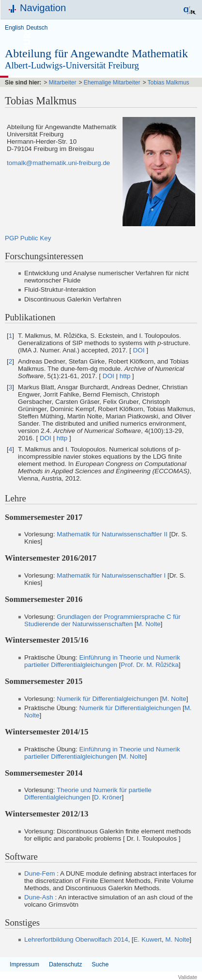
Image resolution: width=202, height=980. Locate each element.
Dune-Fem (39, 873)
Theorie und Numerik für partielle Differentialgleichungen (88, 794)
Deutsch (37, 28)
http (125, 376)
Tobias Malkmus (169, 83)
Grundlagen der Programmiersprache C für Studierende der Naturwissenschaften (102, 620)
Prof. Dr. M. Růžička (149, 665)
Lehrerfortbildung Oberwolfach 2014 (76, 939)
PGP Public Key (28, 238)
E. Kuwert (148, 939)
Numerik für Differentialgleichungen (108, 699)
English (14, 28)
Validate (187, 977)
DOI (139, 350)
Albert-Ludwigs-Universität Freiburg (72, 65)
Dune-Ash (39, 897)
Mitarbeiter (63, 83)
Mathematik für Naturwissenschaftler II (112, 534)
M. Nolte (149, 624)
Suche (100, 964)
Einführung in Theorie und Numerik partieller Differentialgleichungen (102, 661)
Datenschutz (65, 964)
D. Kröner (108, 797)
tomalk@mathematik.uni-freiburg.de (58, 163)
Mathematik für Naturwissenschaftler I (111, 575)
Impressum (24, 964)
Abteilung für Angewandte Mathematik (96, 53)
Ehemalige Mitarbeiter (112, 83)
